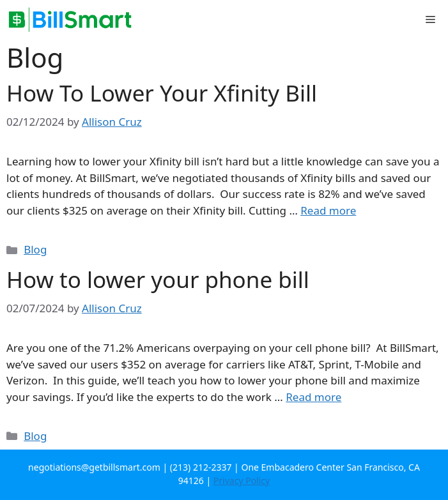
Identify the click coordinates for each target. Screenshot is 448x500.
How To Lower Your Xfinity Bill (162, 93)
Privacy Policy (242, 481)
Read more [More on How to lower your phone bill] (313, 397)
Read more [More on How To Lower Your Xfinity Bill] (328, 210)
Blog (35, 249)
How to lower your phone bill (158, 279)
